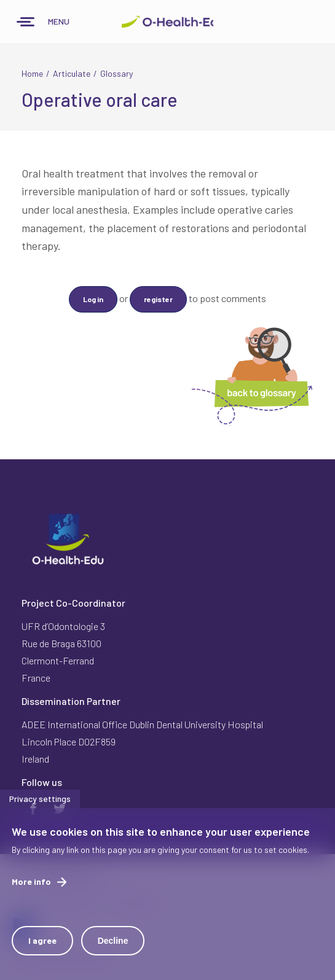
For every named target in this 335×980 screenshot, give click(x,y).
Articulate (72, 73)
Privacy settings (40, 804)
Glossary (116, 73)
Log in (93, 299)
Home (32, 73)
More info (31, 887)
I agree (42, 946)
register (158, 299)
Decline (113, 946)
